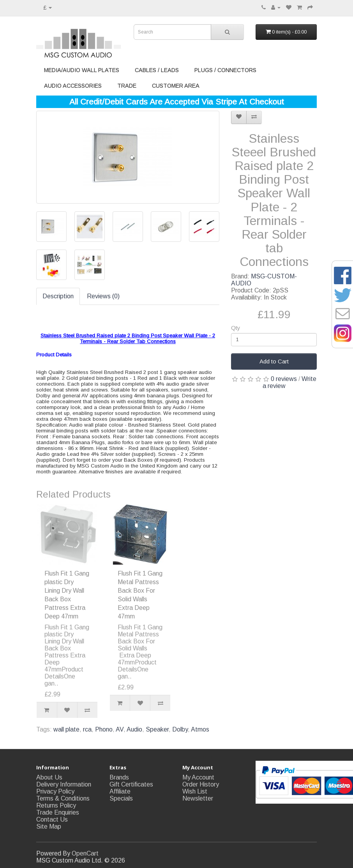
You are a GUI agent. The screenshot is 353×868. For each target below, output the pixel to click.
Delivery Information (64, 784)
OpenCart (85, 853)
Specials (121, 798)
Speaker (157, 729)
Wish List (195, 791)
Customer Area (176, 86)
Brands (119, 777)
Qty (236, 328)
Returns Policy (56, 805)
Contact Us (52, 819)
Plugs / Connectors (225, 70)
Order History (201, 784)
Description (58, 296)
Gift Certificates (131, 784)
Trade (127, 86)
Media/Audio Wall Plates (82, 70)
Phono (104, 729)
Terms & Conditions (63, 798)
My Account (198, 777)
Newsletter (198, 798)
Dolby (180, 729)
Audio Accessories (73, 86)
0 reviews (284, 379)
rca (87, 729)
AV (120, 729)
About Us (49, 777)
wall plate (66, 729)
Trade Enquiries (58, 812)
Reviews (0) (103, 296)
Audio (134, 729)
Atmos (200, 729)
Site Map (49, 826)
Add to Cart (274, 361)
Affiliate (120, 791)
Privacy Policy (55, 791)
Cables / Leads (157, 70)
